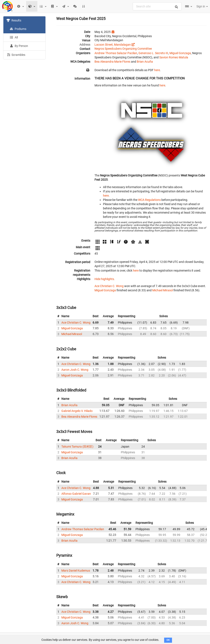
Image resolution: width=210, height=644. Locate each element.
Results (14, 20)
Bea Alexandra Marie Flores (112, 62)
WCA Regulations (149, 200)
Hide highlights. (105, 279)
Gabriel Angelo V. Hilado (77, 411)
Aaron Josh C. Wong (75, 370)
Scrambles (16, 55)
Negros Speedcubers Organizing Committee (123, 49)
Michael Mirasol (163, 290)
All (14, 37)
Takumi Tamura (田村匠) (77, 447)
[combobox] (157, 6)
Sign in (202, 6)
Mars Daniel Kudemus (76, 571)
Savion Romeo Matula (174, 57)
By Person (19, 46)
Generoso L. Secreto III (153, 53)
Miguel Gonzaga (180, 53)
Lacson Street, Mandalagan (113, 45)
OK (168, 640)
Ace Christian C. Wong (109, 286)
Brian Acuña (145, 62)
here (157, 70)
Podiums (18, 29)
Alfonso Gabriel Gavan (76, 494)
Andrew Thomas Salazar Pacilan (116, 53)
